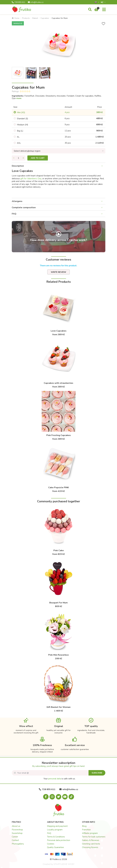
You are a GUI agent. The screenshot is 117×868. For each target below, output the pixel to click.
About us (16, 826)
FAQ (14, 214)
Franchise (86, 830)
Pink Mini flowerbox (59, 655)
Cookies (51, 844)
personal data (55, 779)
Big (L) (20, 131)
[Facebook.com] (46, 797)
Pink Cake (59, 550)
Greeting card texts (91, 844)
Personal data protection (59, 840)
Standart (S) (23, 119)
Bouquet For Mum (59, 603)
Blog (84, 826)
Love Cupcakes (59, 331)
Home (16, 18)
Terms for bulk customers (94, 837)
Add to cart (38, 158)
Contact (15, 840)
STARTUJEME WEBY (64, 864)
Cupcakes (45, 18)
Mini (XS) (21, 112)
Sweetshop (17, 833)
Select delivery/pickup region (27, 151)
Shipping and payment (57, 826)
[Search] (90, 10)
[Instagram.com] (52, 797)
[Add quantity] (23, 158)
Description (18, 166)
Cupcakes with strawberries (59, 383)
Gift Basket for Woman (59, 707)
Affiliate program (90, 833)
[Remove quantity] (14, 158)
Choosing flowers (90, 847)
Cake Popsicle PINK (59, 488)
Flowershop (17, 830)
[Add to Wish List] (103, 24)
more (19, 98)
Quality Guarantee (55, 847)
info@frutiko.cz (36, 2)
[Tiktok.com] (71, 797)
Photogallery (18, 844)
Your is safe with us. (59, 779)
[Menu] (104, 10)
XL (18, 137)
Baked (35, 18)
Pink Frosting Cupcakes (59, 435)
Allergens (17, 201)
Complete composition (24, 208)
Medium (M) (23, 125)
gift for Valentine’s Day (31, 179)
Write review (59, 272)
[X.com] (59, 797)
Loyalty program (55, 830)
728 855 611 (19, 2)
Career (15, 837)
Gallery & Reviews (91, 840)
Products (26, 18)
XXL (19, 143)
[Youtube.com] (65, 797)
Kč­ (102, 2)
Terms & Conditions (56, 837)
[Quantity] (19, 158)
